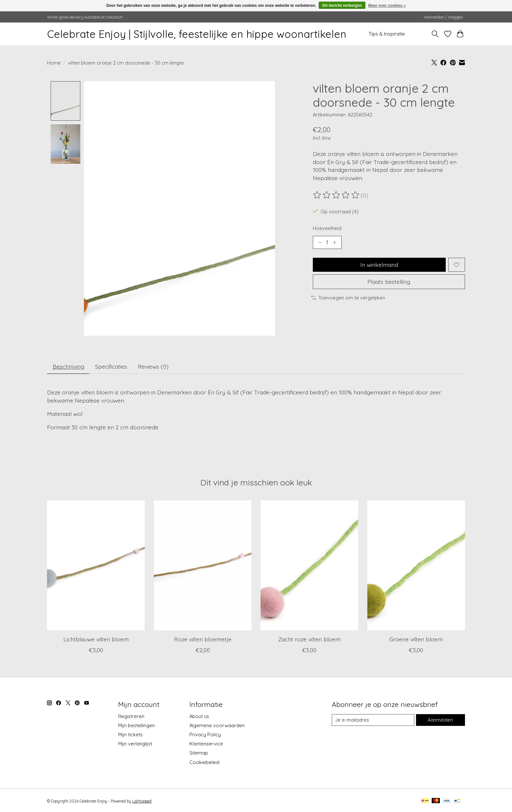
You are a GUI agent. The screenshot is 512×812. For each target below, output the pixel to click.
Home (54, 63)
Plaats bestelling (389, 282)
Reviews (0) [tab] (153, 366)
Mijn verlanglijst (135, 744)
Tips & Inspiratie (387, 34)
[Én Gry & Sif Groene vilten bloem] (416, 566)
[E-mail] (373, 720)
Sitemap (199, 753)
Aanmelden (440, 720)
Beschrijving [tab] (68, 366)
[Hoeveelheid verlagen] (320, 242)
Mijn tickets (130, 735)
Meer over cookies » (387, 6)
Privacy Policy (205, 735)
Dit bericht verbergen (342, 6)
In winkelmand (379, 265)
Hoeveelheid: (328, 228)
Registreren (131, 716)
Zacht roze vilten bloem (309, 639)
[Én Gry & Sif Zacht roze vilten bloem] (309, 566)
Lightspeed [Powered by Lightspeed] (142, 801)
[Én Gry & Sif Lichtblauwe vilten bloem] (96, 566)
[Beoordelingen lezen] (337, 195)
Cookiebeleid (204, 762)
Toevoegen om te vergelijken (348, 298)
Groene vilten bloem (416, 639)
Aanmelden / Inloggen (443, 17)
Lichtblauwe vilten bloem (96, 639)
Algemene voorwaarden (217, 725)
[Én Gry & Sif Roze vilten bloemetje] (203, 566)
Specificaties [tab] (111, 366)
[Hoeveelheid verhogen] (334, 242)
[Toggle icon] (435, 34)
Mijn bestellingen (136, 725)
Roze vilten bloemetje (203, 639)
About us (199, 716)
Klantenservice (206, 744)
